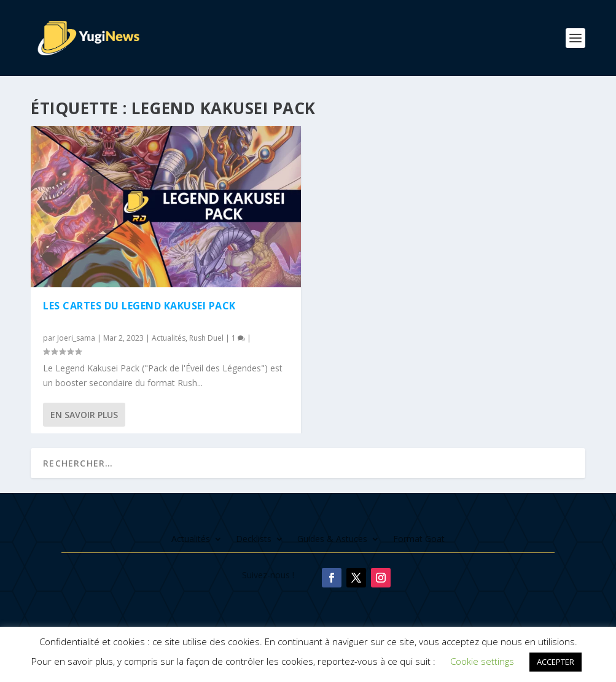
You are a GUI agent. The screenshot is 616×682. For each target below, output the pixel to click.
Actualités (169, 338)
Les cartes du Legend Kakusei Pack (139, 306)
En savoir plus (84, 415)
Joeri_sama (76, 338)
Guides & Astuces (332, 540)
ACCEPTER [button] (556, 662)
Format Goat (419, 540)
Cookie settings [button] (482, 661)
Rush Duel (206, 338)
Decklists (254, 540)
